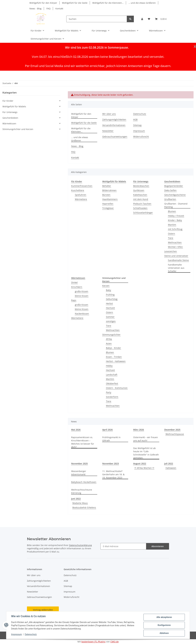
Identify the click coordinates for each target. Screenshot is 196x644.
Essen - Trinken (114, 357)
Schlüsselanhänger (143, 213)
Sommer (110, 317)
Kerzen (106, 286)
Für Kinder (8, 101)
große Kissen (82, 291)
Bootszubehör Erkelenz (84, 507)
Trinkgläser (108, 208)
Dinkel (74, 282)
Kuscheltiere (78, 190)
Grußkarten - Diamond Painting (176, 205)
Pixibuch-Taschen (142, 204)
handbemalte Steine (178, 260)
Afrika (109, 339)
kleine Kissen (82, 296)
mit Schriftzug (175, 229)
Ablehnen (164, 633)
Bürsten (106, 195)
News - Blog (35, 9)
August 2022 (140, 463)
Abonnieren (158, 546)
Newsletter (108, 131)
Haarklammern (110, 199)
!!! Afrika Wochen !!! (144, 468)
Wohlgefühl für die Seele (75, 3)
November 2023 (111, 463)
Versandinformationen (114, 125)
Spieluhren (81, 195)
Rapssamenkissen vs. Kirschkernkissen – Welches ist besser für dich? (83, 442)
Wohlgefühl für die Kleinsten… (108, 3)
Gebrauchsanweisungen (115, 137)
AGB (135, 119)
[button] (142, 19)
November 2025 (79, 463)
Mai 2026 (76, 430)
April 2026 (107, 430)
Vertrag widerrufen (43, 610)
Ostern (171, 234)
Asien (109, 343)
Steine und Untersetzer (176, 256)
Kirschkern (77, 287)
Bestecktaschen (141, 186)
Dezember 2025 (172, 430)
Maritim (172, 225)
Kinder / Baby (175, 220)
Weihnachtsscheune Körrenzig (82, 491)
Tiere (171, 238)
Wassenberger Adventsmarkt (79, 473)
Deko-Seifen (170, 190)
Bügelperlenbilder (174, 186)
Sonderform (112, 397)
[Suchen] (97, 19)
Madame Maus (80, 503)
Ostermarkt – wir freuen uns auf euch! (146, 439)
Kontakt (59, 9)
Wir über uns (109, 114)
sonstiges (111, 321)
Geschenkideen (10, 118)
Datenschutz (31, 634)
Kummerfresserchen (82, 186)
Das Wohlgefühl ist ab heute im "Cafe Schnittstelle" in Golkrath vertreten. (146, 453)
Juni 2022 (76, 499)
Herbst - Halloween (116, 361)
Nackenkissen (82, 314)
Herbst (109, 303)
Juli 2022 (169, 463)
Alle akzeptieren (164, 617)
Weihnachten (175, 242)
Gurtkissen (139, 190)
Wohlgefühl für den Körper (43, 3)
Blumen (172, 211)
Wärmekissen (9, 123)
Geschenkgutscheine (175, 195)
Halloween (171, 468)
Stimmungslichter (111, 335)
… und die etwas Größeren (142, 3)
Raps (74, 300)
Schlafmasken (140, 208)
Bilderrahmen (109, 190)
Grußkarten (170, 199)
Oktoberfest (112, 383)
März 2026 (139, 430)
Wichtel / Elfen (175, 247)
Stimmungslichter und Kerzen (18, 129)
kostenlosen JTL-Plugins (93, 642)
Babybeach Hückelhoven (84, 482)
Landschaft (112, 375)
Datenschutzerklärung (80, 545)
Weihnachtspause (175, 434)
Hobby (109, 366)
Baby (108, 290)
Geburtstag (112, 299)
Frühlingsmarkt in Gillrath (111, 439)
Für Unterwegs (10, 112)
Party (109, 392)
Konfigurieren (164, 625)
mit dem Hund (141, 199)
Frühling (110, 295)
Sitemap (137, 125)
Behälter (107, 186)
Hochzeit (110, 308)
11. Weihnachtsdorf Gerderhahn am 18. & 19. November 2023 (113, 474)
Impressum (17, 634)
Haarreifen (108, 204)
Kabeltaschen (140, 195)
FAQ (48, 9)
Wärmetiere (81, 199)
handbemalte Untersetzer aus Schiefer (176, 268)
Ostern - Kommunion (117, 388)
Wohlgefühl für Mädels (14, 106)
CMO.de (115, 642)
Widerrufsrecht (141, 137)
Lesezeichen (171, 251)
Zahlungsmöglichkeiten (114, 119)
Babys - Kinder (113, 348)
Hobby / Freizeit (176, 216)
